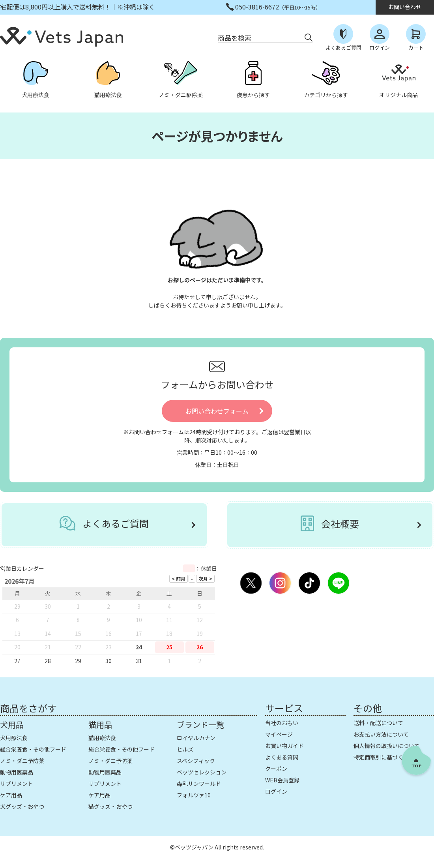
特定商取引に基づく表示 (384, 757)
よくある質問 (282, 757)
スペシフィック (196, 761)
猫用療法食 (102, 738)
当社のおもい (282, 723)
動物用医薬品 (17, 772)
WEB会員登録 (282, 780)
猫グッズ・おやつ (110, 806)
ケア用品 (11, 795)
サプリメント (17, 784)
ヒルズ (185, 749)
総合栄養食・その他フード (33, 749)
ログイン (276, 791)
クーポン (276, 769)
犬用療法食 (14, 738)
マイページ (279, 734)
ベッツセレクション (202, 772)
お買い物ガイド (284, 746)
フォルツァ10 (194, 795)
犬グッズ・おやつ (22, 806)
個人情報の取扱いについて (387, 746)
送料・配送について (378, 723)
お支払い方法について (381, 734)
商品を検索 (235, 38)
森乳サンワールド (199, 784)
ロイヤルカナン (196, 738)
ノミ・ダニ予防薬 (22, 761)
